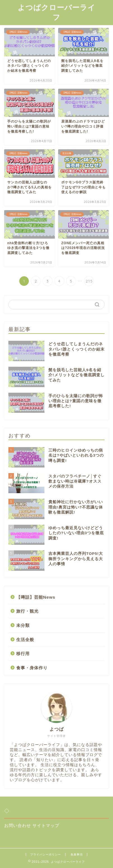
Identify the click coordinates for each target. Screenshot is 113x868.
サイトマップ (46, 825)
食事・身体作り (32, 668)
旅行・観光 (27, 611)
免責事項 (77, 854)
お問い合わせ (18, 825)
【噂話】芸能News (36, 597)
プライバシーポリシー (46, 854)
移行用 (23, 654)
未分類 (23, 625)
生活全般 (25, 640)
